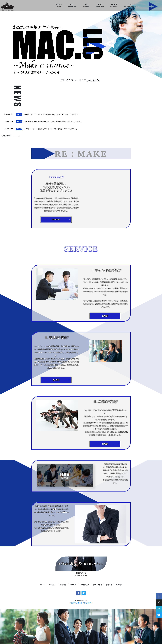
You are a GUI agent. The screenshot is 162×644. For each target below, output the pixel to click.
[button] (56, 220)
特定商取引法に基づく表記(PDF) (81, 603)
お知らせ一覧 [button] (6, 136)
